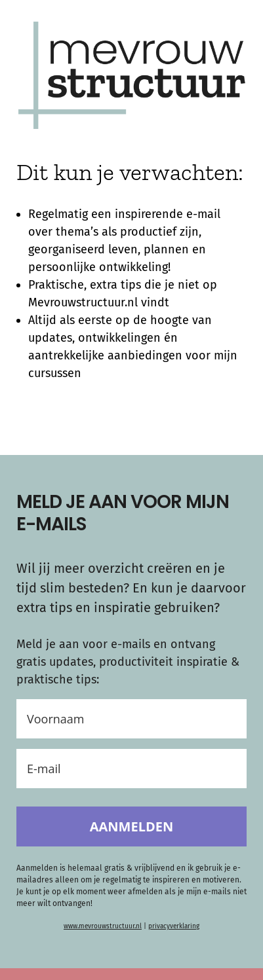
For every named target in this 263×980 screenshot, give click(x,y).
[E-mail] (131, 769)
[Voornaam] (131, 719)
